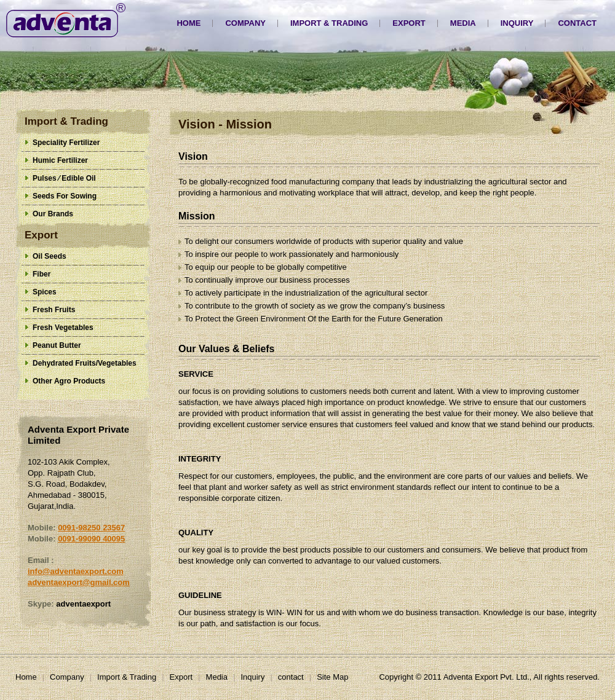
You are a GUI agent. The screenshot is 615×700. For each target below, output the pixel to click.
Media (463, 23)
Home (188, 23)
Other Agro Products (69, 381)
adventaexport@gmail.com (79, 582)
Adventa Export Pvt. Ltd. (66, 20)
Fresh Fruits (54, 310)
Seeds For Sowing (65, 196)
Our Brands (53, 214)
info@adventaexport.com (76, 571)
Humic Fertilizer (60, 160)
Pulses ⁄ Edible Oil (64, 178)
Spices (45, 292)
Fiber (42, 274)
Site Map (332, 677)
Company (245, 23)
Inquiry (517, 23)
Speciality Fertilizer (66, 143)
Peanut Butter (57, 345)
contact (577, 23)
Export (409, 23)
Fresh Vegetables (63, 328)
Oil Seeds (50, 256)
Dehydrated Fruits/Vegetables (85, 363)
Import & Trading (329, 23)
